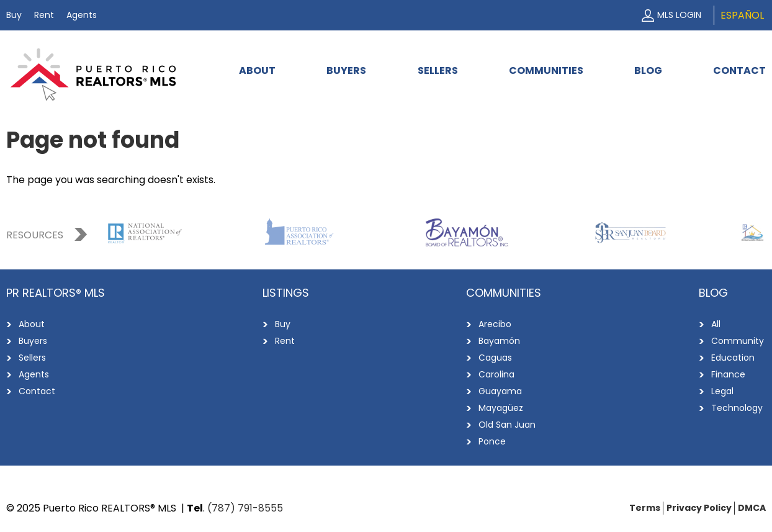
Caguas (495, 358)
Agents (82, 15)
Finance (728, 374)
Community (738, 341)
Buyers (346, 70)
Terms (645, 508)
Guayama (500, 391)
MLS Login (679, 15)
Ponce (492, 441)
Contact (739, 70)
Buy (14, 15)
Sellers (438, 70)
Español (742, 15)
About (257, 70)
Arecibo (495, 324)
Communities (546, 70)
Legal (722, 391)
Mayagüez (501, 408)
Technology (737, 408)
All (716, 324)
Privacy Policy (699, 508)
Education (733, 358)
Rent (44, 15)
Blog (648, 70)
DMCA (752, 508)
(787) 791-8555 (245, 508)
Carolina (496, 374)
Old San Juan (507, 425)
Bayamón (499, 341)
